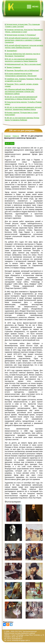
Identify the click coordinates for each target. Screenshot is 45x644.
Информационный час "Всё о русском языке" (24, 64)
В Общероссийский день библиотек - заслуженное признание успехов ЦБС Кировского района (20, 92)
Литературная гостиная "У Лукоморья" (21, 35)
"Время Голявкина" (14, 67)
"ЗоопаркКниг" (12, 51)
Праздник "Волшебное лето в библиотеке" (23, 70)
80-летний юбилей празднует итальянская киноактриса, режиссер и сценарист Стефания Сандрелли (23, 40)
